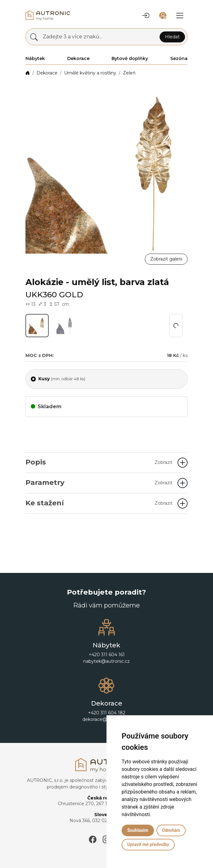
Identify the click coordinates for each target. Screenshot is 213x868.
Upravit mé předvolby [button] (148, 844)
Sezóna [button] (179, 58)
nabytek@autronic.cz (106, 661)
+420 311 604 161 (107, 655)
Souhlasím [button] (138, 830)
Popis (99, 462)
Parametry (99, 483)
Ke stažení (99, 503)
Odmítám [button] (171, 830)
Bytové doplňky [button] (130, 58)
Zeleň (129, 73)
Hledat (172, 37)
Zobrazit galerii (166, 259)
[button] (146, 15)
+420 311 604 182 (107, 713)
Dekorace (47, 73)
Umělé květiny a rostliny (90, 73)
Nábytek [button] (35, 58)
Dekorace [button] (78, 58)
